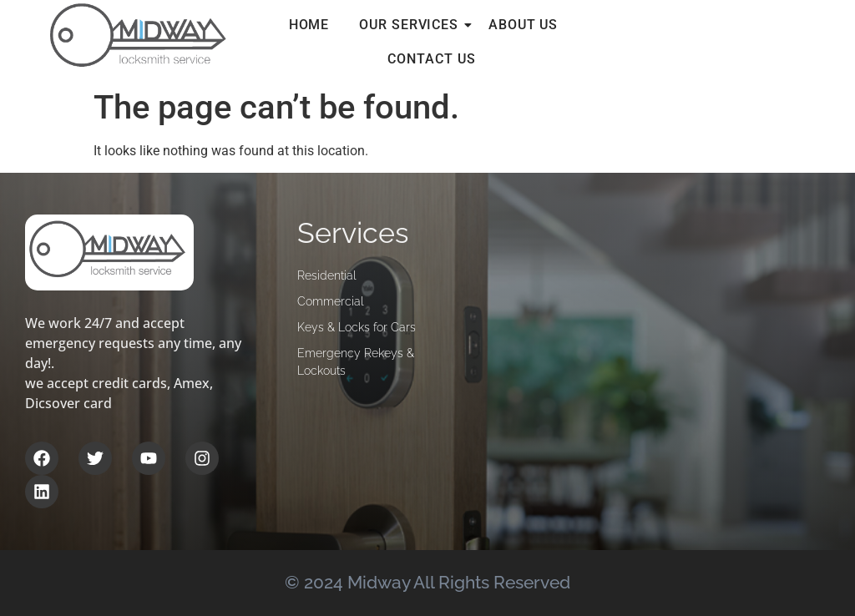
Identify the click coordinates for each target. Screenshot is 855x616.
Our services (412, 25)
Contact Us (431, 59)
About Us (523, 25)
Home (309, 25)
